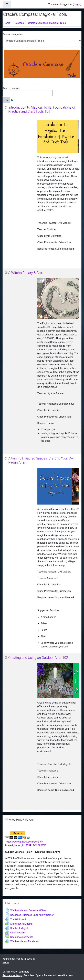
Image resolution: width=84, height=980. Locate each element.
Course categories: (13, 34)
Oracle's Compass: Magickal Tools (47, 23)
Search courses (11, 88)
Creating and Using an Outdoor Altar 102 (38, 658)
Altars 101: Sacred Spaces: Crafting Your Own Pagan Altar (42, 460)
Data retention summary (16, 972)
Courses (19, 23)
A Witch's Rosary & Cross (27, 273)
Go (6, 100)
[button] (13, 100)
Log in (77, 4)
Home (7, 23)
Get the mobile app (13, 975)
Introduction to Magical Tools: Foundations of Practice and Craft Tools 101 (42, 109)
